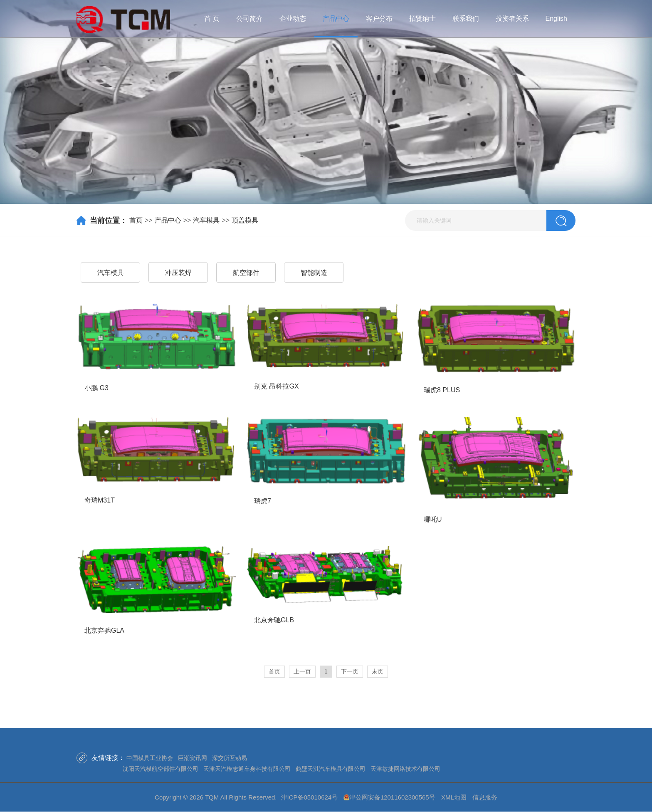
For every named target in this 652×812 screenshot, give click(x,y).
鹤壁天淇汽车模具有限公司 (331, 769)
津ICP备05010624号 (310, 797)
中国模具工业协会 (150, 758)
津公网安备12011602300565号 (392, 797)
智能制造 (314, 273)
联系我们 (466, 19)
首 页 (212, 19)
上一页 (302, 671)
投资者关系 (512, 19)
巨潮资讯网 (193, 758)
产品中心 (336, 19)
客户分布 (379, 19)
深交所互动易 (230, 758)
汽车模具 (206, 220)
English (556, 19)
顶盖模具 (245, 220)
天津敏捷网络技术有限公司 (405, 769)
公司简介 (249, 19)
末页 (378, 671)
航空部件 (246, 273)
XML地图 (454, 797)
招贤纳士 (422, 19)
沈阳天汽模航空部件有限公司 (161, 769)
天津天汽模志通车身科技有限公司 (247, 769)
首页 (136, 220)
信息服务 (485, 797)
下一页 (350, 671)
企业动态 (293, 19)
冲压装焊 (178, 273)
